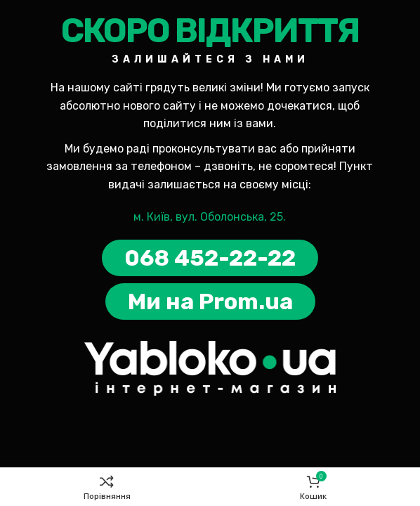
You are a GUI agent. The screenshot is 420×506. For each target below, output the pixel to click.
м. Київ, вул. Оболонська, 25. (210, 217)
